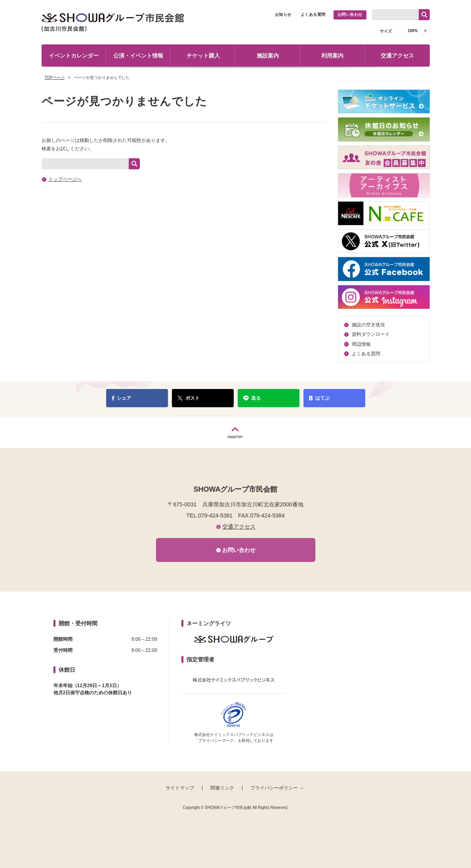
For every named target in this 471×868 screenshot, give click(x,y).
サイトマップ (180, 788)
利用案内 (332, 56)
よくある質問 (313, 14)
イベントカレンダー (74, 56)
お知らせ (283, 14)
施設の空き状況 (368, 325)
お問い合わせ (350, 14)
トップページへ (65, 179)
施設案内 (268, 56)
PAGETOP (235, 432)
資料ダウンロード (371, 334)
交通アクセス (397, 56)
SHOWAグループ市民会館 (113, 22)
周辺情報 (361, 344)
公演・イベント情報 (138, 56)
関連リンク (222, 788)
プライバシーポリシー (274, 788)
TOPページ (55, 78)
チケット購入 (203, 56)
